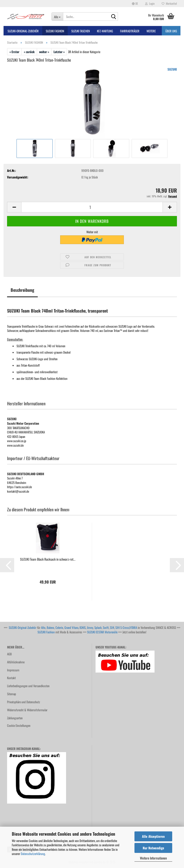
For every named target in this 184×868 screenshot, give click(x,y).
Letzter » (59, 52)
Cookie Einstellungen (19, 725)
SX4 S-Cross (122, 627)
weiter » (44, 52)
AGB (9, 654)
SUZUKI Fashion (46, 632)
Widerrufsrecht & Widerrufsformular (27, 710)
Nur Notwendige (153, 848)
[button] (135, 4)
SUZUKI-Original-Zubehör (23, 627)
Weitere (151, 31)
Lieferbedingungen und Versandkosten (28, 686)
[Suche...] (57, 17)
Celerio (59, 627)
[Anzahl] (92, 207)
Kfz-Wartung (105, 31)
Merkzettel (169, 3)
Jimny (90, 627)
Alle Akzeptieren (153, 836)
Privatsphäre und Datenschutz (24, 702)
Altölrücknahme (16, 662)
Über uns (171, 31)
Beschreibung (22, 290)
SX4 (112, 627)
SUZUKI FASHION (55, 31)
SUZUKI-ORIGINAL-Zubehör (23, 31)
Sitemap (12, 694)
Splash (98, 627)
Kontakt (11, 678)
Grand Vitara (71, 627)
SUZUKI (172, 69)
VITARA (133, 627)
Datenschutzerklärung (33, 854)
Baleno (50, 627)
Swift (106, 627)
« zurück (29, 52)
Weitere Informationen (153, 858)
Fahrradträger (130, 31)
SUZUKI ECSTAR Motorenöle (102, 632)
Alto (43, 627)
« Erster (14, 52)
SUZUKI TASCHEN (81, 31)
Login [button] (150, 3)
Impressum (13, 670)
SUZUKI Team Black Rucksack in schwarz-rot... (48, 559)
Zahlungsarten (15, 718)
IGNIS (83, 627)
